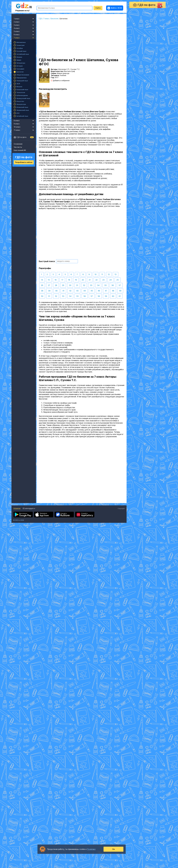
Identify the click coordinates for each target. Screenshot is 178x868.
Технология (21, 92)
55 (77, 296)
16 (56, 280)
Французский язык (23, 98)
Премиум (17, 508)
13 (116, 274)
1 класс (25, 18)
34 (98, 285)
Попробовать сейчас (24, 162)
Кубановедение (22, 95)
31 (77, 285)
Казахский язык (22, 89)
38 (42, 291)
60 (113, 296)
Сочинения (18, 144)
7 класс (25, 37)
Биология (20, 72)
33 (91, 285)
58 (99, 296)
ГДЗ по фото (22, 137)
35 (105, 285)
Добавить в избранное (61, 81)
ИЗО (18, 113)
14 (42, 280)
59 (106, 296)
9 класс (25, 123)
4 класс (25, 28)
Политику (91, 849)
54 (70, 296)
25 (118, 280)
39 (49, 291)
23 (103, 280)
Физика (19, 57)
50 (42, 296)
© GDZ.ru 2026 (19, 520)
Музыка (19, 87)
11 (102, 274)
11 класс (25, 130)
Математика (21, 42)
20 (83, 280)
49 (120, 291)
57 (92, 296)
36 (113, 285)
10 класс (25, 127)
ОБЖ (18, 84)
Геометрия (20, 45)
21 (90, 280)
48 (113, 291)
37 (120, 285)
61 (120, 296)
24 (111, 280)
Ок (114, 849)
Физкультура (21, 104)
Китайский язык (22, 116)
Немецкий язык (22, 81)
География (20, 69)
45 (92, 291)
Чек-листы (18, 147)
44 (85, 291)
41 (63, 291)
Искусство (20, 101)
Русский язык (21, 51)
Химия (19, 60)
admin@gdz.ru (30, 508)
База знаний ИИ (20, 150)
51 (49, 296)
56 (85, 296)
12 (109, 274)
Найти (98, 8)
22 (96, 280)
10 (96, 274)
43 (77, 291)
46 (99, 291)
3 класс (25, 25)
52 (56, 296)
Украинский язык (23, 110)
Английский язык (23, 54)
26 (42, 285)
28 (56, 285)
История (20, 66)
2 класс (25, 22)
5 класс (25, 31)
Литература (21, 63)
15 (49, 280)
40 (56, 291)
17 (62, 280)
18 (69, 280)
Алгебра (20, 48)
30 (70, 285)
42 (70, 291)
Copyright (121, 508)
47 (106, 291)
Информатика (21, 78)
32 (84, 285)
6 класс (25, 34)
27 (49, 285)
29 (63, 285)
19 (76, 280)
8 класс (25, 120)
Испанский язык (22, 107)
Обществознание (23, 75)
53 (63, 296)
